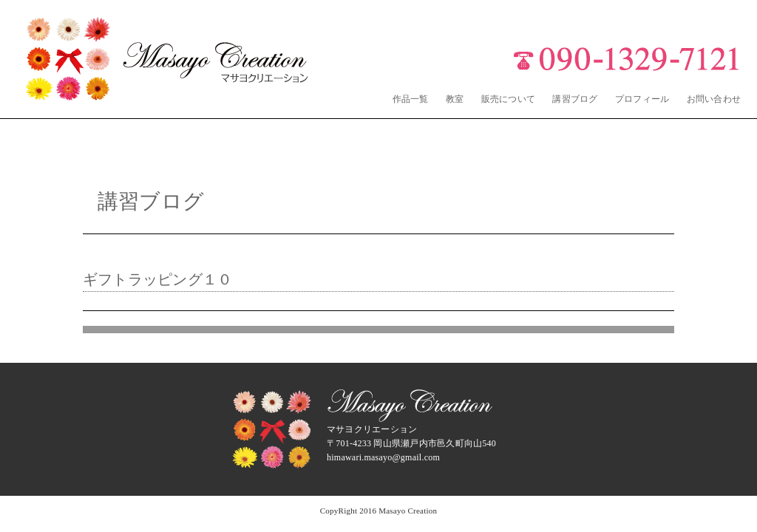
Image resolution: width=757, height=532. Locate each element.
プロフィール (642, 99)
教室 (455, 99)
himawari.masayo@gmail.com (383, 457)
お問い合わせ (714, 99)
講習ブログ (575, 99)
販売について (508, 99)
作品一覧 (411, 99)
